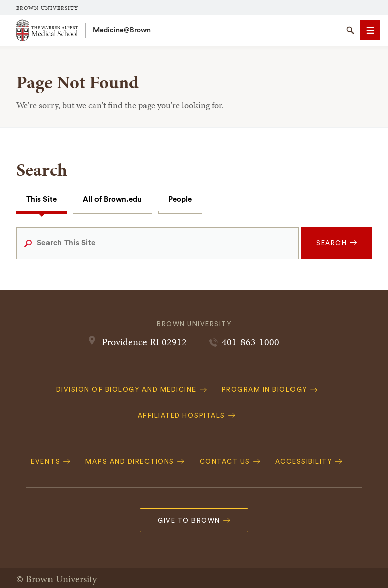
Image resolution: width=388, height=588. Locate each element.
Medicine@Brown (122, 30)
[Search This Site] (157, 243)
